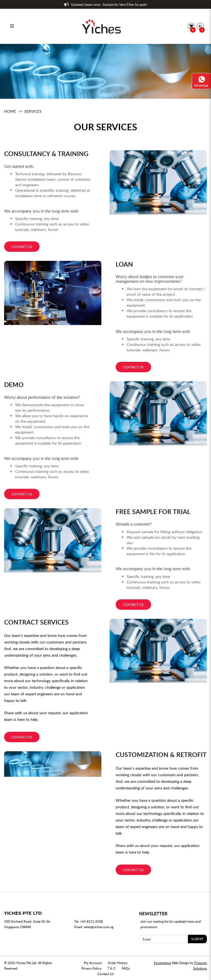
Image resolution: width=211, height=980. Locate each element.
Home (10, 111)
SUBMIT (197, 939)
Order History (118, 963)
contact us (22, 247)
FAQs (126, 968)
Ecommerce (162, 963)
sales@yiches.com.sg (99, 927)
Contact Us (106, 974)
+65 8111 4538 (91, 921)
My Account (93, 963)
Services (33, 111)
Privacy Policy (91, 968)
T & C (112, 968)
